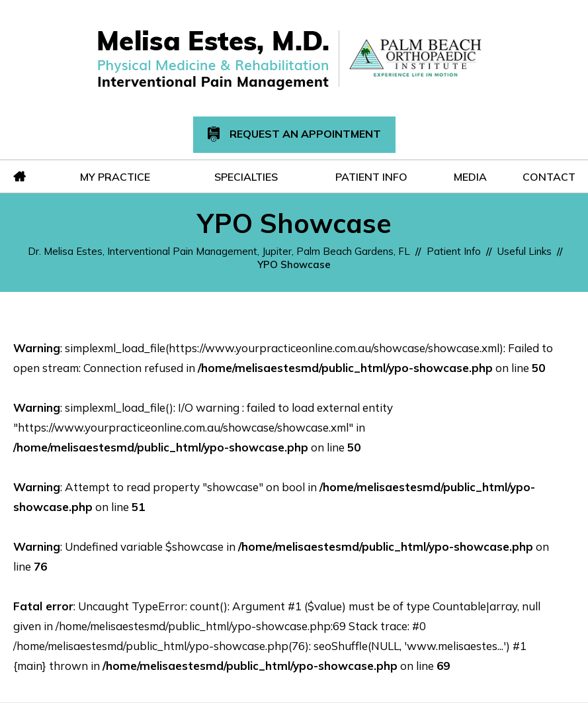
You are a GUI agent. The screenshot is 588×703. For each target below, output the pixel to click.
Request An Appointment (294, 135)
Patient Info (454, 251)
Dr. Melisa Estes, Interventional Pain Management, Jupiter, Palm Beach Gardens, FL (219, 251)
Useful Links (525, 251)
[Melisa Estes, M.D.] (213, 59)
